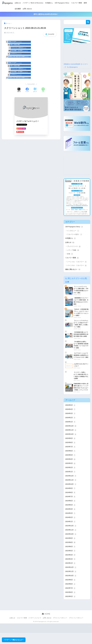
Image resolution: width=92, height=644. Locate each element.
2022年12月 (71, 578)
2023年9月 (71, 548)
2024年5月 (71, 514)
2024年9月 (71, 498)
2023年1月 (71, 574)
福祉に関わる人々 (73, 270)
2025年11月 (71, 438)
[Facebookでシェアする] (27, 89)
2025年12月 (71, 434)
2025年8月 (71, 451)
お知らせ (18, 3)
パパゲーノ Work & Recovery (33, 3)
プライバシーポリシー (60, 629)
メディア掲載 (73, 250)
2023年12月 (71, 536)
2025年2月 (71, 476)
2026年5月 (71, 413)
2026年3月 (71, 421)
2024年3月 (71, 523)
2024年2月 (71, 527)
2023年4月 (71, 565)
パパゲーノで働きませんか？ (14, 640)
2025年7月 (71, 455)
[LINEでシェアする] (43, 89)
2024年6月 (71, 510)
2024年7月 (71, 506)
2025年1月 (71, 481)
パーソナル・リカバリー (77, 266)
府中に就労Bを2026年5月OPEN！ (46, 14)
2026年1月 (71, 430)
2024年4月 (71, 519)
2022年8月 (71, 595)
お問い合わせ (27, 9)
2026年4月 (71, 417)
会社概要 (18, 9)
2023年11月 (71, 540)
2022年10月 (71, 586)
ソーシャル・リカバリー (77, 262)
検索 (88, 22)
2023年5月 (71, 561)
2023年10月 (71, 544)
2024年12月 (71, 485)
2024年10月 (71, 493)
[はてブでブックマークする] (35, 89)
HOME (46, 625)
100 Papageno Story (62, 3)
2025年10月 (71, 443)
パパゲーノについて (35, 629)
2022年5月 (71, 608)
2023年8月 (71, 553)
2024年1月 (71, 531)
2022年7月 (71, 599)
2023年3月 (71, 569)
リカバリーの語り (75, 235)
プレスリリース (74, 247)
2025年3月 (71, 472)
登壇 (70, 254)
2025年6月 (71, 459)
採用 (85, 3)
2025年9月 (71, 447)
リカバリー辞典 (76, 3)
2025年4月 (71, 468)
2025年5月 (71, 464)
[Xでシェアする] (19, 89)
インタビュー (73, 231)
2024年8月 (71, 502)
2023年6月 (71, 557)
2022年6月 (71, 603)
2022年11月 (71, 582)
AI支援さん (49, 3)
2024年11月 (71, 489)
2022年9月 (71, 591)
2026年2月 (71, 426)
